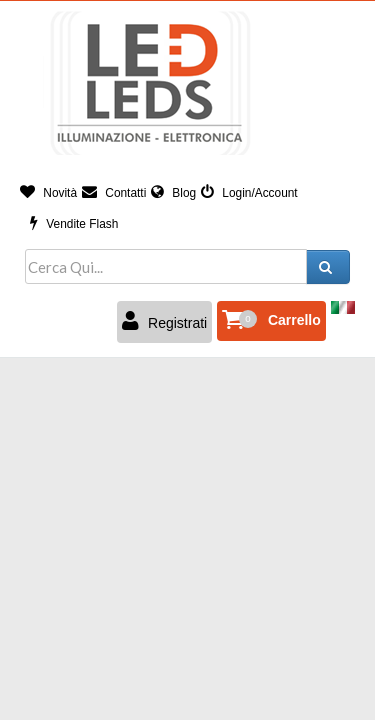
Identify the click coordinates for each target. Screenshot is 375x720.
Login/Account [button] (249, 193)
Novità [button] (48, 193)
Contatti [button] (114, 193)
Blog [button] (173, 193)
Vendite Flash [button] (74, 224)
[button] (271, 321)
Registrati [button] (164, 321)
